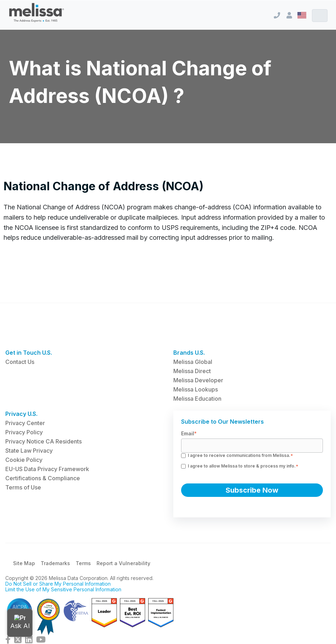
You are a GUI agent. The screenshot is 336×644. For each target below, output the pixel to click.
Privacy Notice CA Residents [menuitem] (44, 441)
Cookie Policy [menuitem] (24, 460)
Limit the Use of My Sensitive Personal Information (63, 589)
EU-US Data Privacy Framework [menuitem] (47, 469)
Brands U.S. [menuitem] (189, 353)
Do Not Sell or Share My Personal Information (58, 584)
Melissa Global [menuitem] (193, 362)
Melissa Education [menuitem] (197, 399)
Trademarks (55, 563)
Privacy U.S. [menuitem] (21, 414)
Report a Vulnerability (123, 563)
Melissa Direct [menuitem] (192, 371)
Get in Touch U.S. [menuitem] (29, 353)
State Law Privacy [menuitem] (29, 451)
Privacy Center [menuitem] (25, 423)
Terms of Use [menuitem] (23, 487)
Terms (83, 563)
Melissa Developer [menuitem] (198, 380)
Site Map (24, 563)
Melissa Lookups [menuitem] (196, 389)
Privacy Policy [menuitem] (24, 432)
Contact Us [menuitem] (20, 362)
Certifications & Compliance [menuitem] (43, 478)
